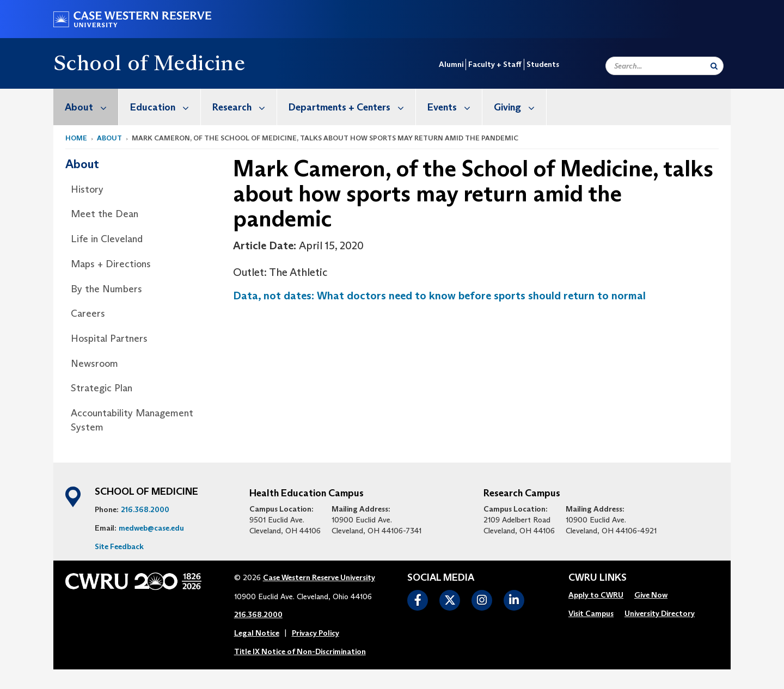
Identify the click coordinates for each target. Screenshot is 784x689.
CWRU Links (598, 578)
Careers (88, 313)
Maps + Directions (111, 264)
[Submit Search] (714, 66)
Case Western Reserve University (319, 577)
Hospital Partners (109, 339)
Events (455, 107)
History (87, 189)
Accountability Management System (132, 420)
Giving (520, 107)
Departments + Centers (352, 107)
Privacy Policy (316, 633)
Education (165, 107)
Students (543, 64)
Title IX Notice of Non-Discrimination (300, 651)
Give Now (651, 595)
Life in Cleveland (107, 239)
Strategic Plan (102, 388)
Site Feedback (119, 546)
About (91, 107)
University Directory (660, 613)
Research (244, 107)
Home (76, 138)
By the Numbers (106, 289)
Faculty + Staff (495, 64)
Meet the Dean (105, 214)
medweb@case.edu (151, 528)
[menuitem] (86, 107)
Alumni (451, 64)
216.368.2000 (145, 509)
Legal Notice (257, 633)
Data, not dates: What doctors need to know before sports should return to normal (439, 296)
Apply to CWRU (596, 595)
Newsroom (94, 364)
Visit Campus (591, 613)
